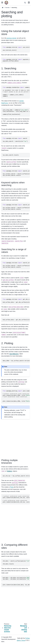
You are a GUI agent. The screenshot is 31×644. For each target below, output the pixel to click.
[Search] (25, 3)
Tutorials (7, 8)
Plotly (12, 487)
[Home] (3, 8)
